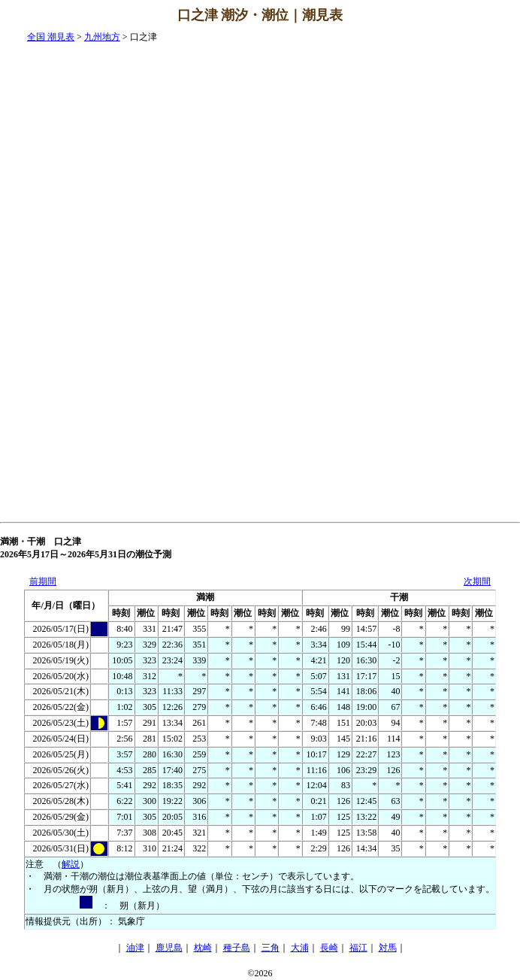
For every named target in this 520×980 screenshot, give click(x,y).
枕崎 (203, 948)
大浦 (300, 948)
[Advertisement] (460, 256)
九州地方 (102, 37)
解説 (71, 864)
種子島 (237, 948)
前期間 (43, 581)
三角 (271, 948)
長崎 (329, 948)
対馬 (388, 948)
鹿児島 (169, 948)
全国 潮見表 (51, 37)
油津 (135, 948)
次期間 (477, 581)
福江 (358, 948)
